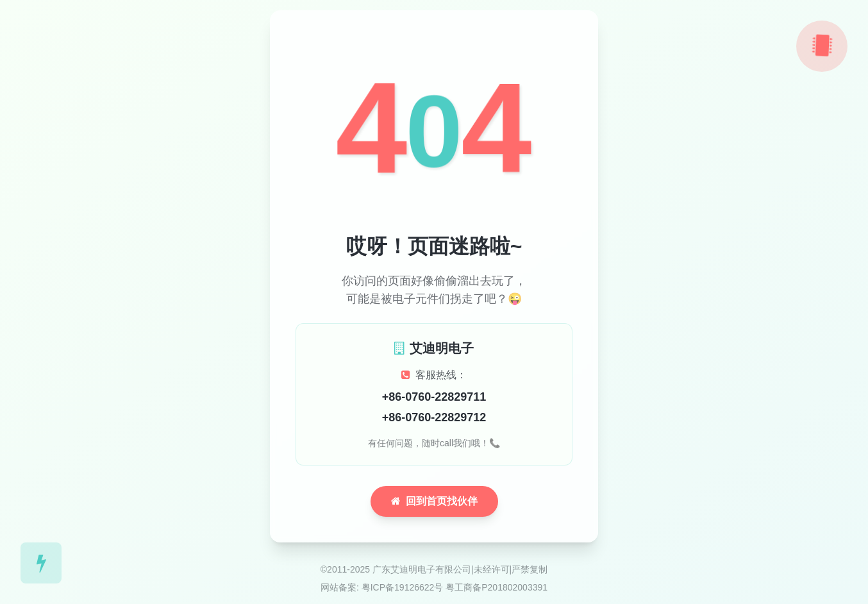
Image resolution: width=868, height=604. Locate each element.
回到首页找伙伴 (434, 501)
